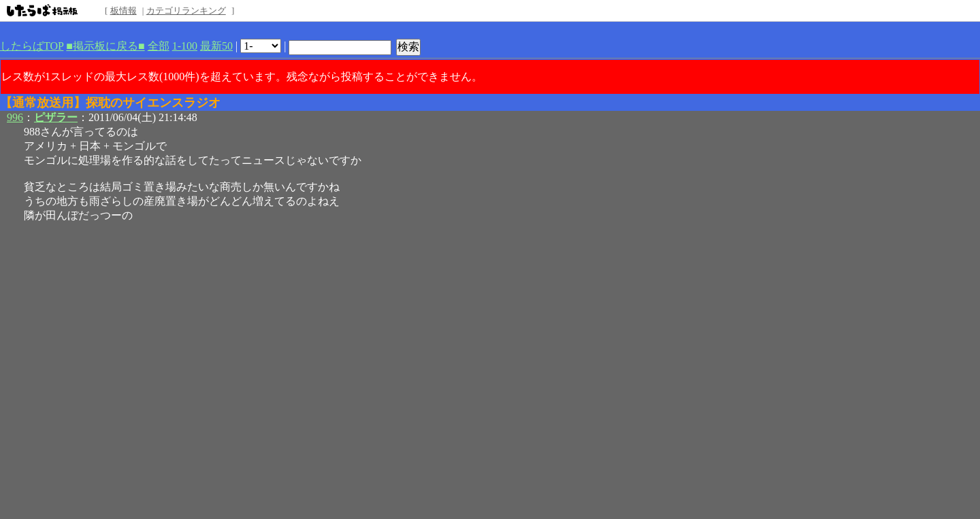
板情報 (124, 11)
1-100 (185, 46)
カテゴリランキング (186, 11)
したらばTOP (32, 46)
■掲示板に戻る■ (105, 46)
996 (15, 117)
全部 (159, 46)
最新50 (216, 46)
